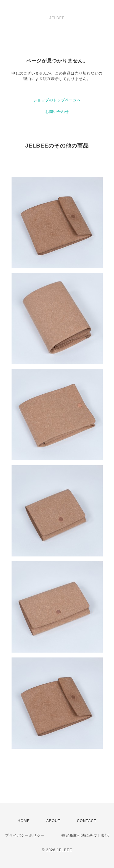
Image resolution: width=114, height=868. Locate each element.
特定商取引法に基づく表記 (85, 835)
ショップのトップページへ (57, 100)
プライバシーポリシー (25, 835)
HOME (24, 821)
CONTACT (87, 821)
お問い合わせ (57, 112)
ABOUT (53, 821)
